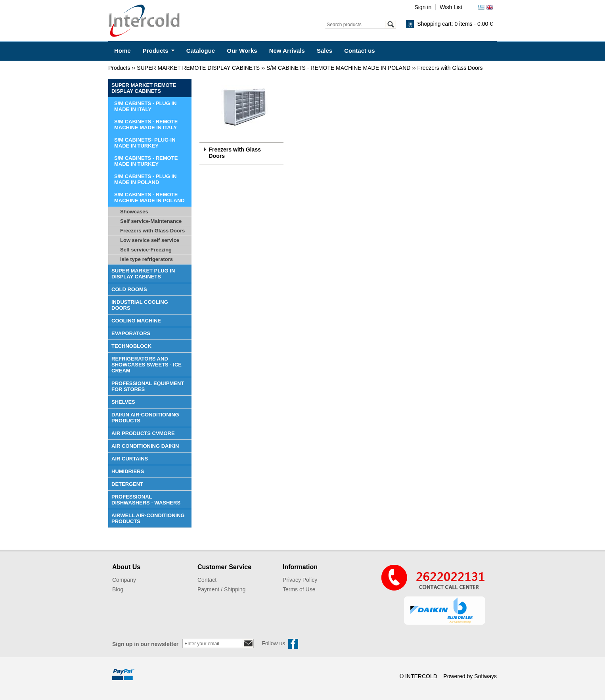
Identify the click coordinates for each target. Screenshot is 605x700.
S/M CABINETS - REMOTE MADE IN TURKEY (146, 161)
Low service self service (150, 240)
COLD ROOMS (129, 289)
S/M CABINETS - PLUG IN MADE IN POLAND (145, 179)
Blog (118, 589)
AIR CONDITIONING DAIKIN (145, 446)
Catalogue (201, 51)
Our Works (242, 51)
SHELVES (123, 402)
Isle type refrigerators (146, 259)
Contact (207, 580)
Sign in (423, 7)
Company (124, 580)
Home (123, 51)
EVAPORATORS (131, 333)
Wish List (451, 7)
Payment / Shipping (221, 589)
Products (156, 51)
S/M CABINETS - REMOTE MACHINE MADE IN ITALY (146, 125)
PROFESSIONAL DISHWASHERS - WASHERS (146, 500)
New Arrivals (287, 51)
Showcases (134, 212)
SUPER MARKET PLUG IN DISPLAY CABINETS (143, 274)
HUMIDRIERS (128, 471)
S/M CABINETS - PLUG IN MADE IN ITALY (145, 106)
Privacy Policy (300, 580)
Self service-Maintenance (151, 221)
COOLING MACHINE (136, 321)
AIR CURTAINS (130, 459)
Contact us (360, 51)
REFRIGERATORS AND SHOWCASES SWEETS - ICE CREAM (146, 365)
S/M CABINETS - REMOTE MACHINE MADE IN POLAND (338, 68)
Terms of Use (299, 589)
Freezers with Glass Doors (450, 68)
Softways (485, 676)
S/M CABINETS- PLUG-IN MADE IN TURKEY (145, 143)
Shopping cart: (455, 24)
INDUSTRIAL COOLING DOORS (140, 305)
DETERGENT (127, 484)
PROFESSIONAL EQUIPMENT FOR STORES (148, 386)
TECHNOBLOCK (131, 346)
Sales (325, 51)
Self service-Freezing (146, 250)
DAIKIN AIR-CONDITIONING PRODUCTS (145, 418)
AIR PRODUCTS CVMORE (143, 433)
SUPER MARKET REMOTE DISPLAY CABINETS (198, 68)
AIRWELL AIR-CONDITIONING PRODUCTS (148, 518)
